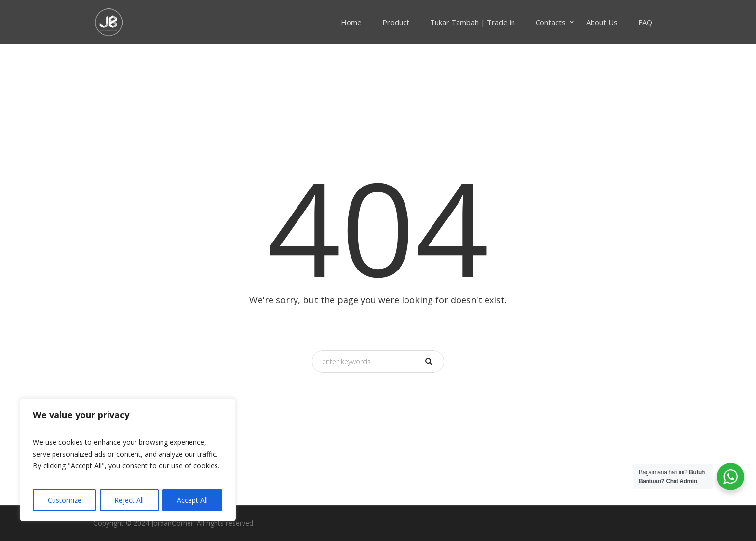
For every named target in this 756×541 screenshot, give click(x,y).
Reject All (129, 500)
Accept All (192, 500)
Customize (65, 500)
